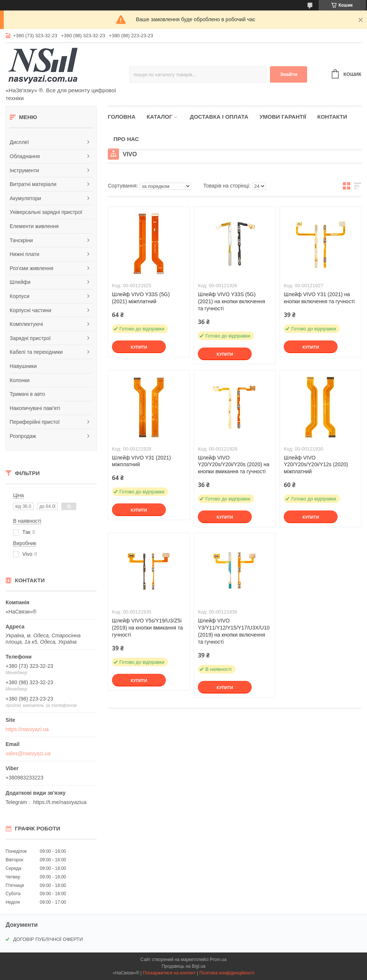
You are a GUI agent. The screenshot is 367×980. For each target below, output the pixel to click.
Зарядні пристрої (30, 338)
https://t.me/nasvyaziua (60, 802)
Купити (139, 347)
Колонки (20, 380)
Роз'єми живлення (31, 268)
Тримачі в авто (27, 394)
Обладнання (25, 156)
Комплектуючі (26, 324)
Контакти (332, 117)
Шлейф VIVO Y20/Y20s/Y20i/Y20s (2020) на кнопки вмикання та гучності (234, 465)
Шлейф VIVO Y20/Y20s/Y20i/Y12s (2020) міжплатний (316, 465)
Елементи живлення (34, 226)
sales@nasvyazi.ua (28, 753)
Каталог (159, 117)
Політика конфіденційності (227, 973)
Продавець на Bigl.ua (183, 966)
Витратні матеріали (33, 184)
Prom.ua (218, 960)
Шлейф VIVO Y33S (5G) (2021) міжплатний (141, 298)
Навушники (23, 366)
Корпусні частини (30, 310)
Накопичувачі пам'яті (35, 408)
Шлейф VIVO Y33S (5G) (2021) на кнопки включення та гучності (231, 301)
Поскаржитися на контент (169, 973)
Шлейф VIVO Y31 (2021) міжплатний (141, 461)
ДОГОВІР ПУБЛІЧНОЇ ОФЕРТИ (48, 939)
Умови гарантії (283, 117)
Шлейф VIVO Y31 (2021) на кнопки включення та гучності (319, 298)
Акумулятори (25, 198)
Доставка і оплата (219, 117)
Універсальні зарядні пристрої (46, 212)
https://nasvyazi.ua (27, 729)
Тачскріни (21, 240)
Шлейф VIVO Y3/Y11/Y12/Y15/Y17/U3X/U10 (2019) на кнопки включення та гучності (234, 631)
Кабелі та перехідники (36, 352)
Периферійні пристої (35, 422)
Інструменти (24, 170)
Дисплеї (19, 142)
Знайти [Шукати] (289, 74)
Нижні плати (25, 254)
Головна (122, 117)
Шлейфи (20, 282)
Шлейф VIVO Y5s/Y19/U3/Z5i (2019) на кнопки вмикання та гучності (147, 628)
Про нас (126, 139)
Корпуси (20, 296)
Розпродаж (23, 436)
